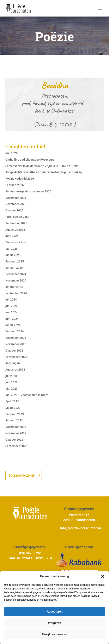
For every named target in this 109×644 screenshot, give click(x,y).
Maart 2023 (13, 408)
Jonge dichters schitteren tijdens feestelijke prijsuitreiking (44, 172)
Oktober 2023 (14, 351)
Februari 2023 (15, 414)
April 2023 (12, 401)
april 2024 (12, 319)
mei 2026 (11, 153)
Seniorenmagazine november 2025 (28, 191)
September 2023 (16, 357)
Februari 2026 (15, 185)
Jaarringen (13, 363)
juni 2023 (11, 382)
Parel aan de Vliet (17, 217)
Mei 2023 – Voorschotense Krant (27, 395)
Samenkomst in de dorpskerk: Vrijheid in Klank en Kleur (42, 166)
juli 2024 (11, 299)
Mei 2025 (11, 249)
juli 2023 (11, 376)
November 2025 (16, 204)
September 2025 (16, 223)
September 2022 (16, 446)
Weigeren (54, 623)
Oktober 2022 (14, 440)
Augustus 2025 (15, 230)
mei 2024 (11, 312)
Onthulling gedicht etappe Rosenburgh (31, 160)
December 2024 (16, 274)
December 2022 (16, 427)
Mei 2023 (11, 389)
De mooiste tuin (16, 242)
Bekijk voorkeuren (55, 634)
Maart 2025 (13, 255)
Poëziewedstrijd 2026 (20, 179)
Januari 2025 (14, 268)
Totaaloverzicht (21, 475)
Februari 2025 (15, 261)
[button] (103, 576)
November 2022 (16, 433)
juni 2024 (11, 306)
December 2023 (16, 338)
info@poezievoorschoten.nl (80, 528)
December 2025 (16, 198)
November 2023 (16, 344)
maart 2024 (13, 325)
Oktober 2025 (14, 210)
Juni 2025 (12, 236)
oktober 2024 (14, 287)
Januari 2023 (14, 420)
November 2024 (16, 280)
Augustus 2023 (15, 370)
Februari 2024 (15, 331)
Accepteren (55, 612)
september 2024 (16, 293)
